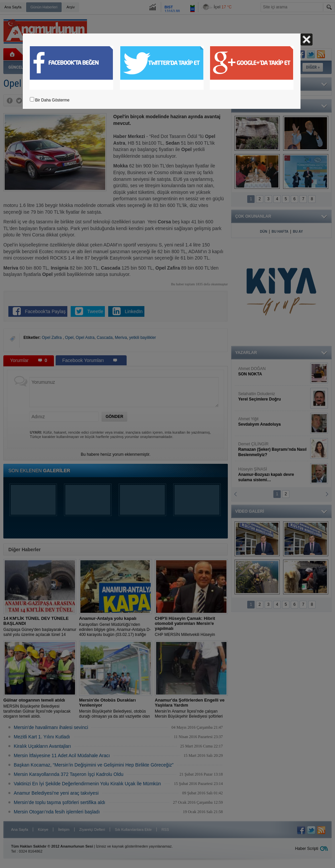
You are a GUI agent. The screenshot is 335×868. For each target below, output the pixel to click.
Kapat (307, 40)
